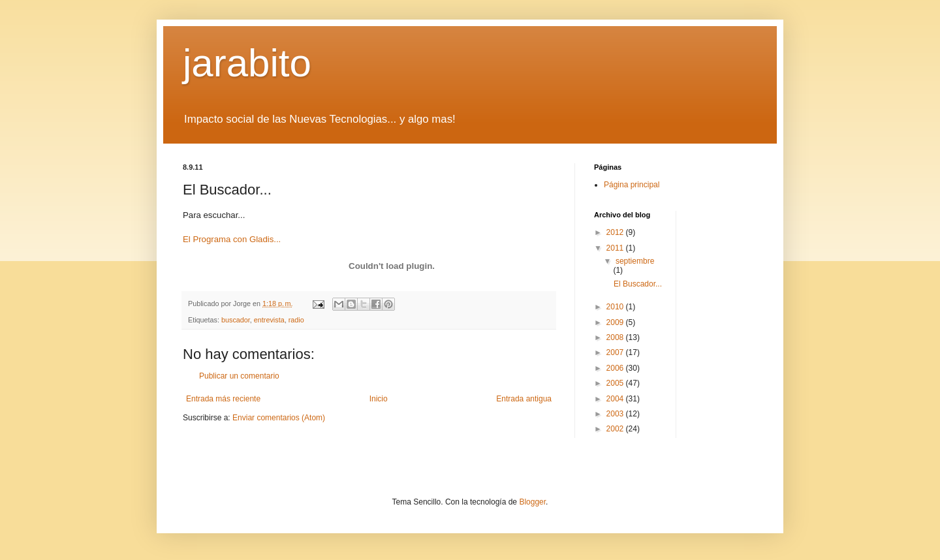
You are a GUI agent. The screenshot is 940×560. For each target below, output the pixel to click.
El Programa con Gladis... (232, 239)
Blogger (532, 502)
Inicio (379, 399)
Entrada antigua (524, 399)
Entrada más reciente (223, 399)
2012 (616, 232)
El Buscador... (638, 284)
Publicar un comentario (239, 376)
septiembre (635, 261)
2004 (616, 399)
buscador (236, 320)
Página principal (632, 185)
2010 (616, 307)
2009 (616, 322)
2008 (616, 337)
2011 (616, 248)
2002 (616, 429)
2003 (616, 414)
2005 (616, 383)
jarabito (247, 63)
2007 (616, 352)
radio (296, 320)
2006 (616, 368)
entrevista (269, 320)
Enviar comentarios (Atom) (279, 418)
